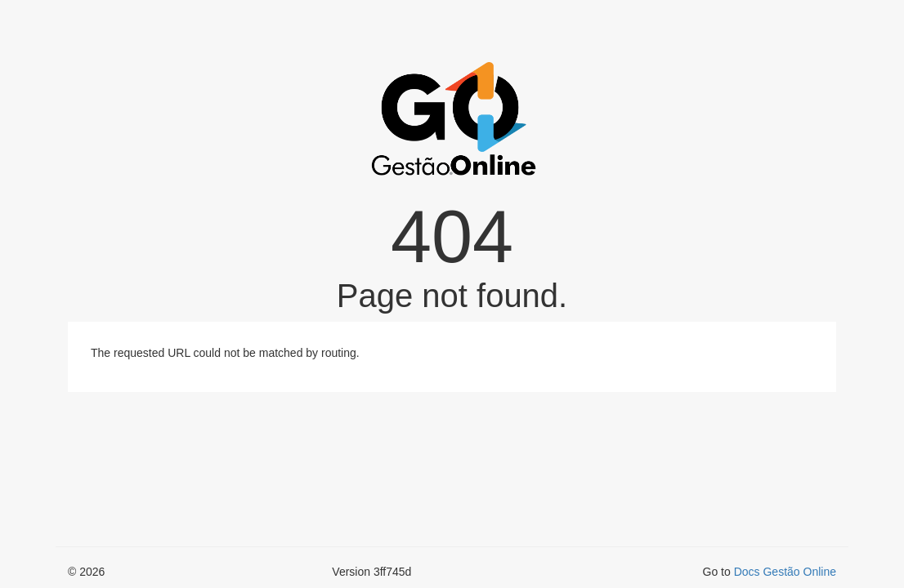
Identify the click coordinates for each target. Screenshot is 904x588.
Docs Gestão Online (785, 572)
